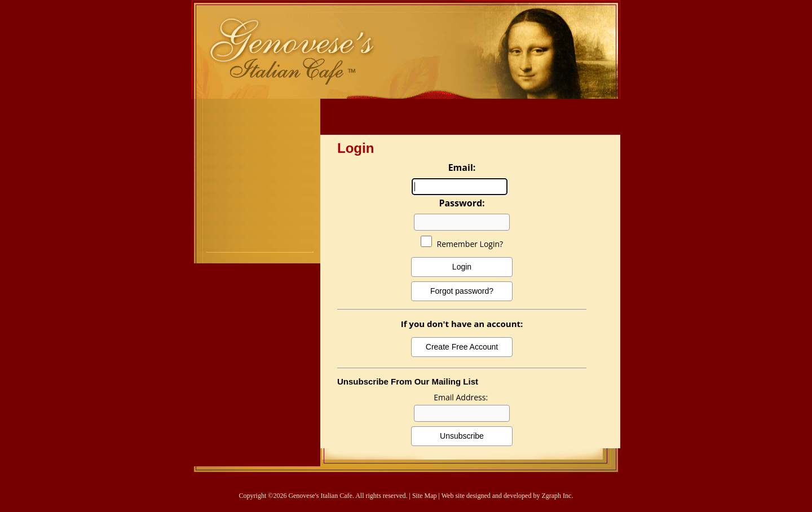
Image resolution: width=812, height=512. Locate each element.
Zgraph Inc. (557, 496)
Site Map (425, 496)
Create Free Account (462, 347)
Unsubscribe (462, 436)
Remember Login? (470, 244)
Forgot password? (462, 291)
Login (462, 267)
